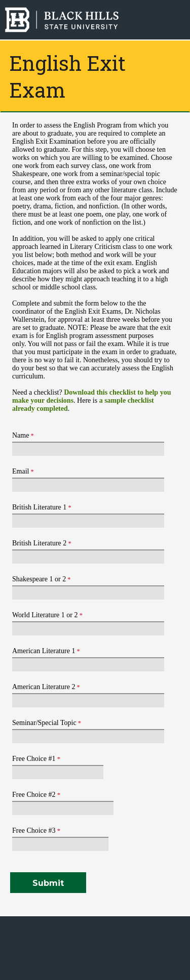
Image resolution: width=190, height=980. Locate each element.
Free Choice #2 (34, 795)
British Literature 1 (39, 507)
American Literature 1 (44, 651)
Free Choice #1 (34, 759)
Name (21, 435)
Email (21, 471)
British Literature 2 (39, 543)
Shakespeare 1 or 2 (39, 579)
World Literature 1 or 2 (45, 615)
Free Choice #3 (34, 830)
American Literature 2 (44, 687)
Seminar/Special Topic (44, 723)
